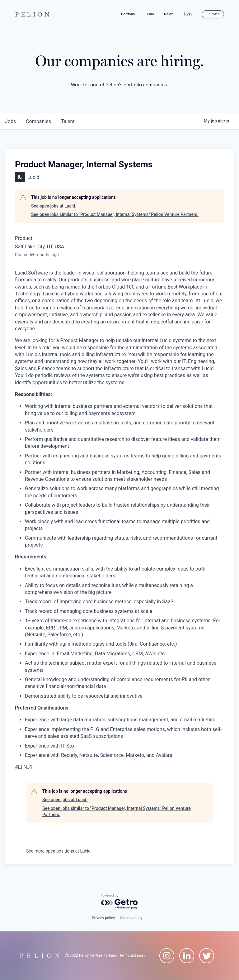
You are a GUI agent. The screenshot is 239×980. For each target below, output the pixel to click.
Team (150, 14)
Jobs (187, 14)
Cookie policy (131, 918)
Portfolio (128, 14)
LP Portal (213, 14)
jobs (10, 121)
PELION (33, 14)
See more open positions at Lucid (58, 851)
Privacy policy (103, 918)
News (169, 14)
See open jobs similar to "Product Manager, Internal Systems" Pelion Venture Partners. (115, 214)
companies (38, 121)
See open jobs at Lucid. (54, 206)
